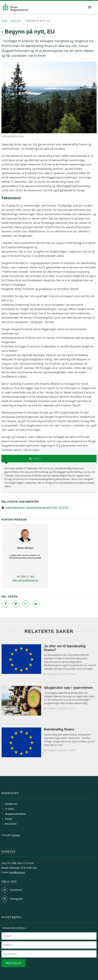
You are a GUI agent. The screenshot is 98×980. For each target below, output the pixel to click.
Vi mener (10, 809)
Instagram (16, 899)
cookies (16, 835)
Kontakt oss (11, 804)
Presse (9, 819)
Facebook (16, 890)
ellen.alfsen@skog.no (25, 580)
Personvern (11, 824)
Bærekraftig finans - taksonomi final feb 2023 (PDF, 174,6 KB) (37, 508)
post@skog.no (17, 872)
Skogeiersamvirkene (15, 814)
